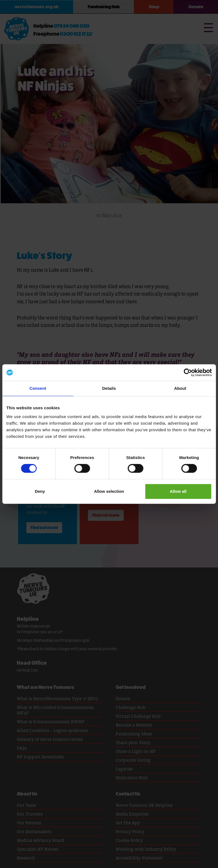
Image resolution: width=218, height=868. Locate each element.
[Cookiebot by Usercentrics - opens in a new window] (188, 372)
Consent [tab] (38, 388)
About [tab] (180, 388)
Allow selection (109, 491)
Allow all (178, 491)
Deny (40, 491)
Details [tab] (109, 388)
